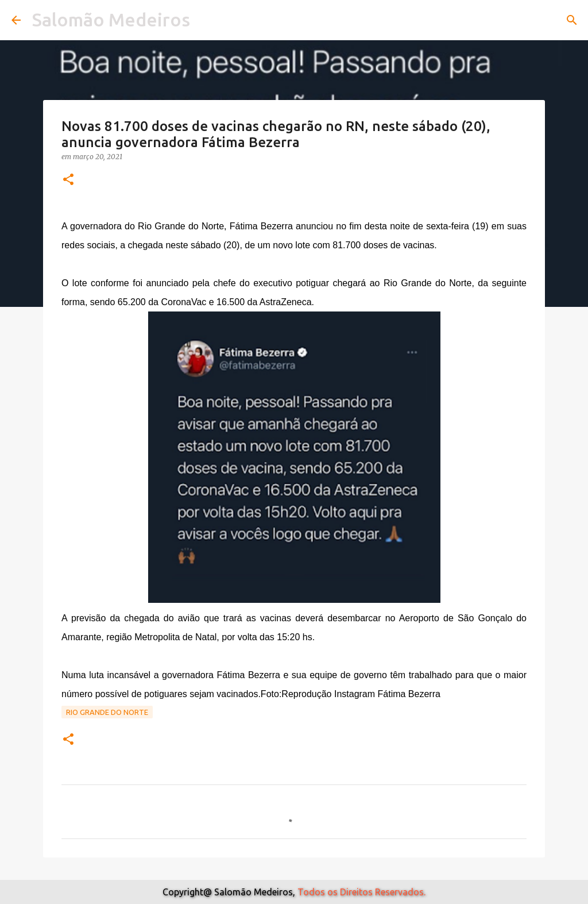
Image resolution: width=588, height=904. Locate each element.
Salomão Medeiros (111, 20)
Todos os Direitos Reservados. (361, 892)
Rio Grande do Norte (107, 712)
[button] (68, 180)
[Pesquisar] (572, 20)
